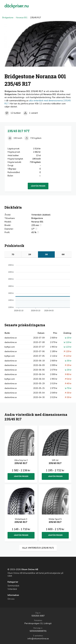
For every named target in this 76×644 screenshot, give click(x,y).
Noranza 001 (22, 18)
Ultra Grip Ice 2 (21, 462)
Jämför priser (38, 186)
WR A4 (55, 462)
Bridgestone (8, 18)
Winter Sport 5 (55, 521)
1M (30, 254)
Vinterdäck (12, 589)
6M (63, 254)
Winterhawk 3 (21, 521)
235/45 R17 (19, 131)
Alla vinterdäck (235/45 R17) (38, 548)
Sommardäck (13, 586)
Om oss (11, 599)
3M (46, 254)
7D (13, 254)
